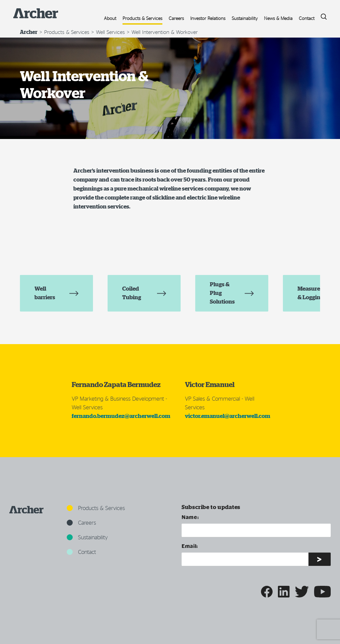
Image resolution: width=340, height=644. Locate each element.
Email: (190, 546)
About (110, 18)
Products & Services (142, 18)
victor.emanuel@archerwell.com (228, 420)
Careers (176, 18)
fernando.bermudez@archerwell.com (121, 420)
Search (321, 15)
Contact (307, 18)
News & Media (278, 18)
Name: (190, 517)
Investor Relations (208, 18)
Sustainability (245, 18)
